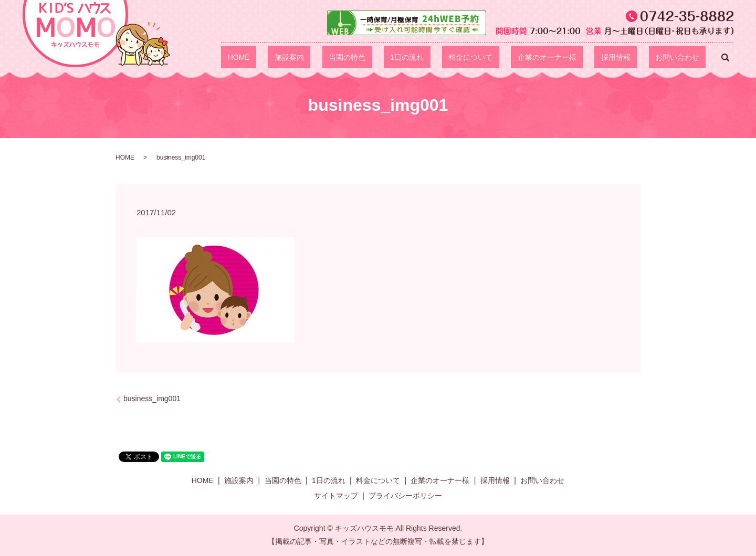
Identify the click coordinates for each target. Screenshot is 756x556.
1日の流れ (466, 57)
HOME (337, 57)
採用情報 (635, 57)
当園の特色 (419, 57)
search (726, 57)
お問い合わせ (684, 57)
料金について (516, 57)
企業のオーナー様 (580, 57)
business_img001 (152, 398)
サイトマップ (336, 496)
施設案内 (374, 57)
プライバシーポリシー (405, 496)
